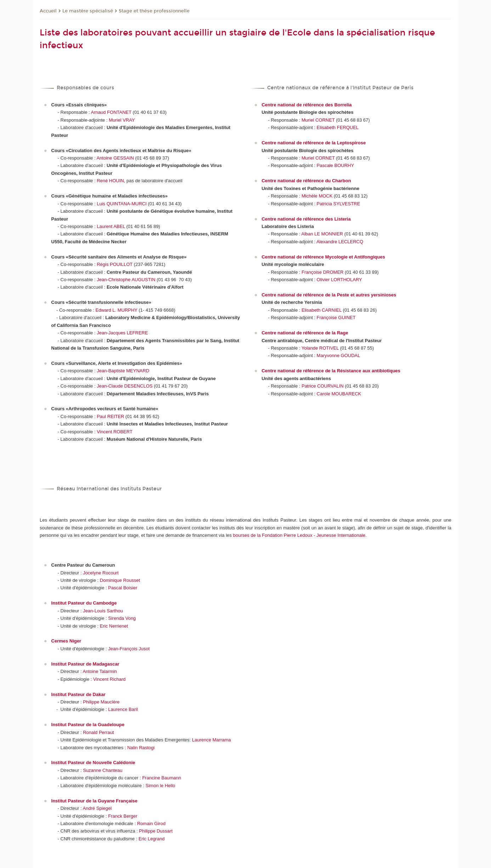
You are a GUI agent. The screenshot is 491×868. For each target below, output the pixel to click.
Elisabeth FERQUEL (338, 127)
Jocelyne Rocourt (101, 573)
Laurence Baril (123, 709)
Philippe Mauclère (101, 702)
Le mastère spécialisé (88, 11)
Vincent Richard (109, 679)
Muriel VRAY (122, 120)
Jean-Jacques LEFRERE (122, 333)
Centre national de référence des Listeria (306, 219)
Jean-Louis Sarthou (103, 611)
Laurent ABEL (111, 226)
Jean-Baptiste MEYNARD (123, 371)
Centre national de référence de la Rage (305, 333)
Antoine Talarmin (100, 671)
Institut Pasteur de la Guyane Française (94, 801)
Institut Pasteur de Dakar (78, 694)
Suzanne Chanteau (103, 770)
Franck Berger (123, 816)
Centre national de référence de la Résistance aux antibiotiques (331, 371)
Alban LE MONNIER (322, 234)
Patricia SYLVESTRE (338, 204)
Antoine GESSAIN (115, 158)
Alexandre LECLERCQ (340, 242)
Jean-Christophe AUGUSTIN (126, 280)
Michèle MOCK (317, 196)
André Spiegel (97, 808)
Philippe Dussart (156, 831)
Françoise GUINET (336, 318)
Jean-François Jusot (129, 649)
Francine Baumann (162, 778)
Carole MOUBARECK (339, 394)
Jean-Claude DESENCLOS (125, 386)
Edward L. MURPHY (117, 310)
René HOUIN (110, 181)
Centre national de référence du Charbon (306, 181)
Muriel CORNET (318, 120)
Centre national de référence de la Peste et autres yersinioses (329, 295)
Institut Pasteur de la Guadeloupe (88, 725)
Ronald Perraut (98, 732)
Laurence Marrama (211, 740)
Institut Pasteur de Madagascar (85, 664)
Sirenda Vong (122, 618)
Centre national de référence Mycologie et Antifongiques (323, 257)
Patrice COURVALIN (323, 386)
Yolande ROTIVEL (320, 348)
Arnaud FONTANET (111, 112)
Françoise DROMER (322, 272)
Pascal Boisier (123, 588)
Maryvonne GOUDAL (338, 355)
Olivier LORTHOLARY (339, 280)
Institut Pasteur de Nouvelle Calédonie (93, 763)
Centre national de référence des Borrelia (306, 105)
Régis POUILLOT (115, 264)
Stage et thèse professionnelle (154, 11)
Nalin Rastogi (141, 748)
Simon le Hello (160, 786)
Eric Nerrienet (114, 626)
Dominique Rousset (120, 580)
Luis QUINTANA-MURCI (122, 204)
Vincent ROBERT (115, 432)
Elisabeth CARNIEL (321, 310)
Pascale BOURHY (335, 165)
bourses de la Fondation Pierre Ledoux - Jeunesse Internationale (299, 535)
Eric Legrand (152, 839)
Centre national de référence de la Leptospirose (314, 143)
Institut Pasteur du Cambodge (84, 603)
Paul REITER (110, 416)
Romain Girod (151, 824)
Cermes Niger (66, 641)
